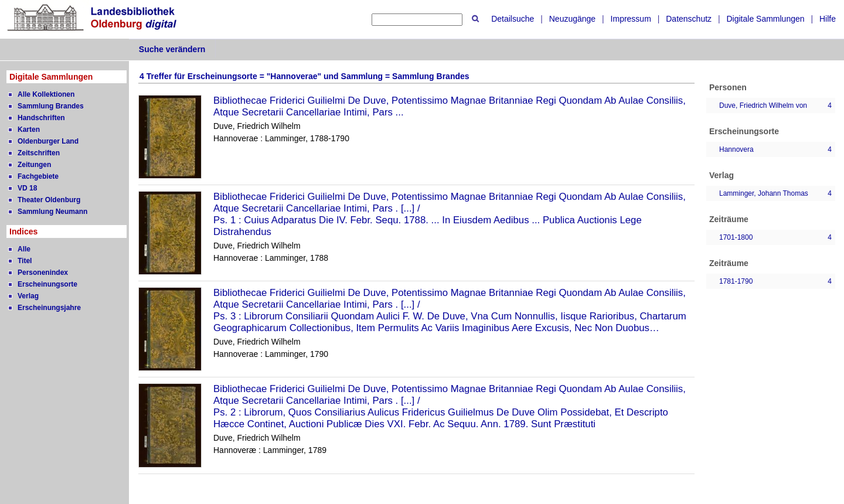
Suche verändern (172, 49)
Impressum (631, 19)
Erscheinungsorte (47, 284)
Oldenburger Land (48, 141)
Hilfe (828, 19)
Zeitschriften (39, 153)
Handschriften (41, 118)
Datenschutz (689, 19)
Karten (29, 130)
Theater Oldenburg (49, 200)
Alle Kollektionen (46, 94)
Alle (24, 249)
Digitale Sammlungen (765, 19)
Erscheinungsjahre (49, 308)
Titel (25, 261)
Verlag (28, 296)
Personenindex (43, 273)
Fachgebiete (38, 176)
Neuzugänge (572, 19)
